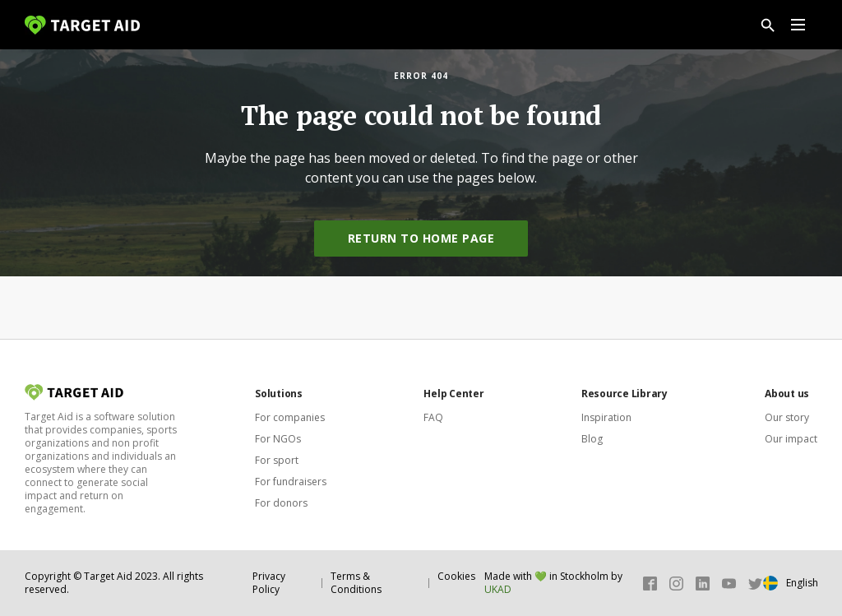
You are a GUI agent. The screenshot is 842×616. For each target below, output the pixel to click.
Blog (592, 439)
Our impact (791, 439)
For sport (277, 460)
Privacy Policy (269, 583)
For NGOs (278, 439)
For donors (281, 503)
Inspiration (606, 417)
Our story (787, 417)
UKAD (498, 589)
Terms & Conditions (356, 583)
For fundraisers (291, 482)
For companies (290, 417)
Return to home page (421, 238)
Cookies (456, 576)
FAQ (433, 417)
